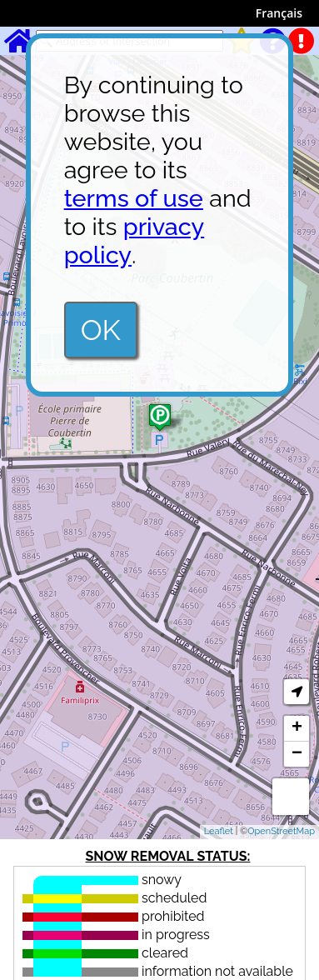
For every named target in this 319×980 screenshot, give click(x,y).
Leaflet (219, 831)
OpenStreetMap (281, 831)
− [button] (297, 754)
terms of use (134, 198)
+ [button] (297, 728)
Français (279, 13)
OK (101, 330)
